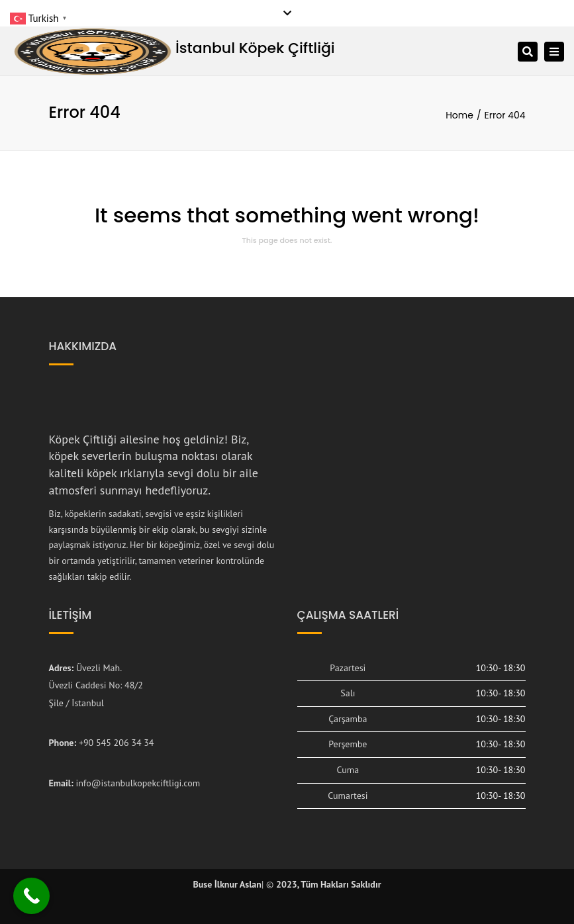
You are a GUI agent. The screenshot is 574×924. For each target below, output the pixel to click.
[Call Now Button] (31, 896)
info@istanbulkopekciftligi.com (138, 783)
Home (459, 115)
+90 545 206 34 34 (117, 743)
